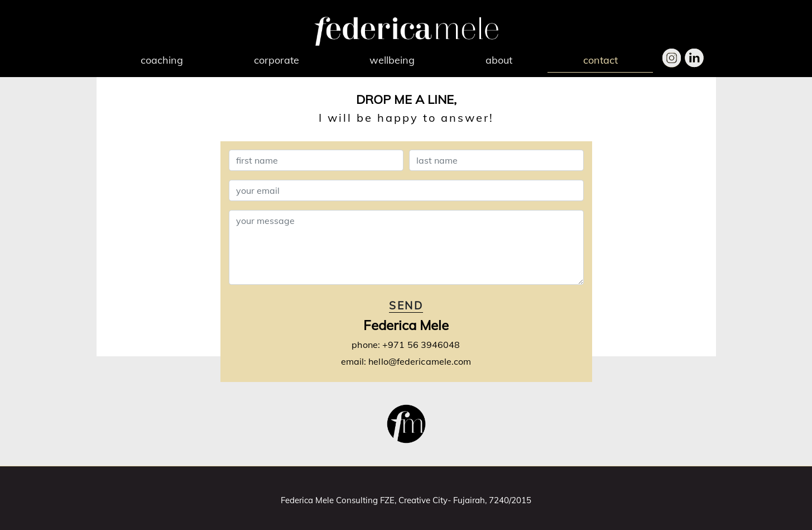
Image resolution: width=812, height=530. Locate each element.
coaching (162, 60)
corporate (277, 60)
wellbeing (392, 60)
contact (600, 60)
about (499, 60)
